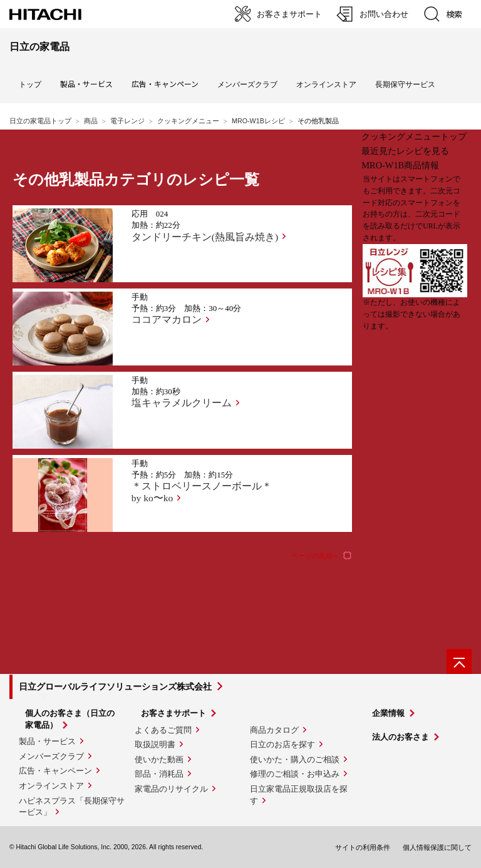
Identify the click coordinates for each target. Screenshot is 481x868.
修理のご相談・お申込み (295, 774)
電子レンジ (127, 121)
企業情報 (388, 713)
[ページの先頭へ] (459, 661)
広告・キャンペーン (55, 771)
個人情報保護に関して (437, 847)
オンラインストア (326, 84)
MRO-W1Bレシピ (258, 121)
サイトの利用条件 (363, 847)
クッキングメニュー (188, 121)
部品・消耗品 (159, 774)
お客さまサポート (173, 713)
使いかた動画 (159, 759)
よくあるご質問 (163, 730)
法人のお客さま (401, 737)
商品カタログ (274, 730)
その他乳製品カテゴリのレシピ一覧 (136, 180)
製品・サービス (47, 741)
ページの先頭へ (315, 556)
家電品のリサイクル (171, 789)
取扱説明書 (155, 744)
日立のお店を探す (282, 744)
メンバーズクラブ (247, 84)
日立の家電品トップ (40, 121)
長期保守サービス (405, 84)
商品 (91, 121)
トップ (30, 84)
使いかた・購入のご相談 (295, 759)
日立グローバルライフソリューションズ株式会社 (115, 687)
